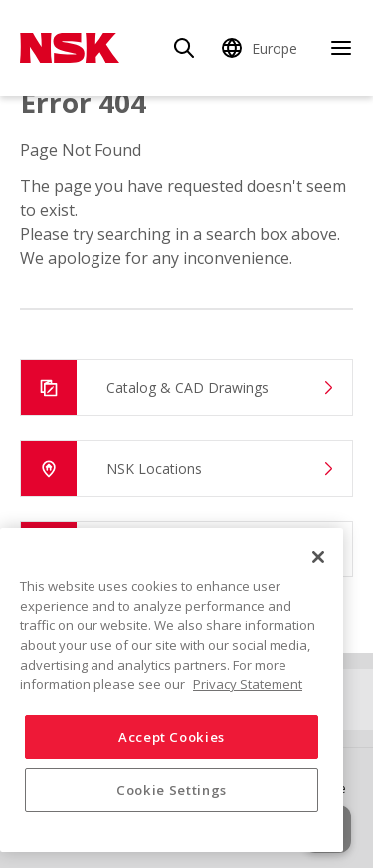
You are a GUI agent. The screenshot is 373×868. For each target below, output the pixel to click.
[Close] (318, 557)
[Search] (184, 48)
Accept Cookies (172, 737)
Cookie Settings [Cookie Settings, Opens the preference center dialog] (172, 790)
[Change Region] (263, 48)
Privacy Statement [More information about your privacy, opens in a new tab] (248, 684)
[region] (172, 690)
